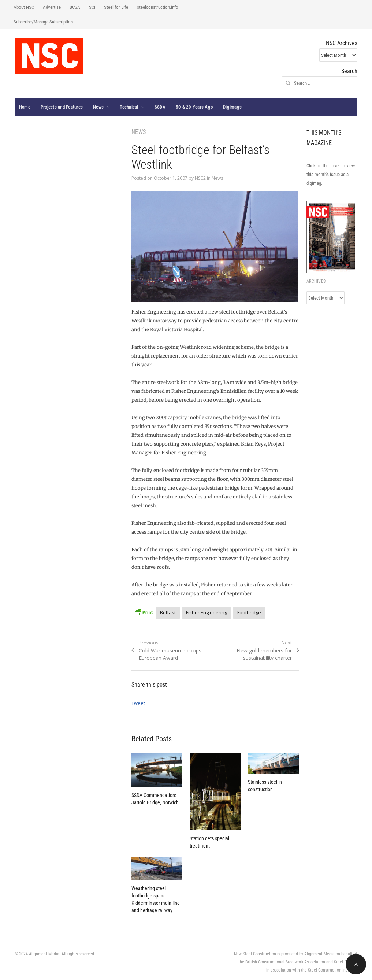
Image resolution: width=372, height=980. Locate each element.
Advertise (52, 7)
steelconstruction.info (158, 7)
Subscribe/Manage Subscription (43, 22)
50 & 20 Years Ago (194, 107)
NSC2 (200, 178)
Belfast (168, 612)
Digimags (232, 107)
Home (25, 107)
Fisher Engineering (207, 612)
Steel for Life (116, 7)
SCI (92, 7)
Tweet (138, 703)
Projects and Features (62, 107)
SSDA (160, 107)
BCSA (75, 7)
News (98, 107)
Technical (129, 107)
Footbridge (249, 612)
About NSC (24, 7)
